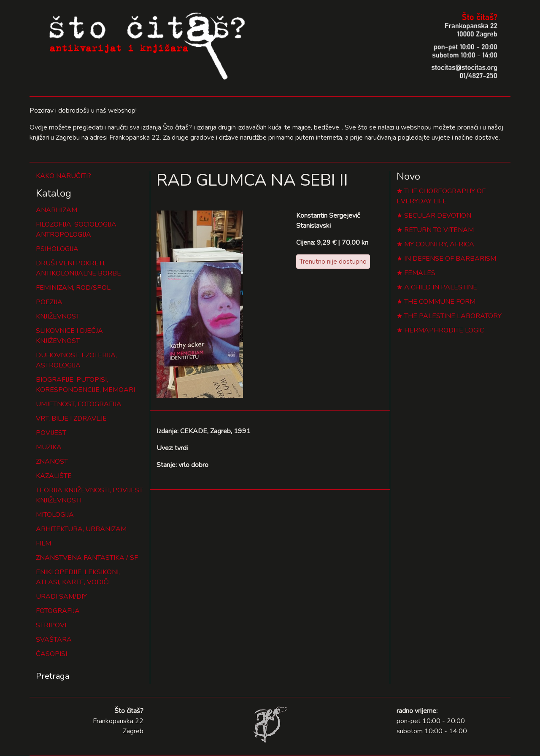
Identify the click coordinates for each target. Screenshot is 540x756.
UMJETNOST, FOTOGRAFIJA (79, 404)
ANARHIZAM (57, 210)
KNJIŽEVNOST (58, 316)
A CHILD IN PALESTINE (441, 287)
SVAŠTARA (54, 640)
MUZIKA (49, 447)
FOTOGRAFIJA (58, 611)
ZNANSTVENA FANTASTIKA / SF (87, 558)
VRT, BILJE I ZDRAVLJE (71, 418)
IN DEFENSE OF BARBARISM (450, 259)
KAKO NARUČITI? (63, 176)
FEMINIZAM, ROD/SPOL (73, 288)
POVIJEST (51, 433)
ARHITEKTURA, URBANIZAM (81, 529)
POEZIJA (49, 302)
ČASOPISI (51, 654)
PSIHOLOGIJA (57, 249)
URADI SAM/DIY (61, 597)
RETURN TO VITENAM (439, 230)
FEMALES (420, 273)
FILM (43, 543)
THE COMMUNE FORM (440, 302)
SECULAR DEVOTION (438, 216)
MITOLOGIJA (55, 515)
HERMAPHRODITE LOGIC (444, 330)
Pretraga (53, 676)
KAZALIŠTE (54, 476)
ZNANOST (52, 462)
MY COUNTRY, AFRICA (439, 244)
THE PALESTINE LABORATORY (453, 316)
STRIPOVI (51, 625)
